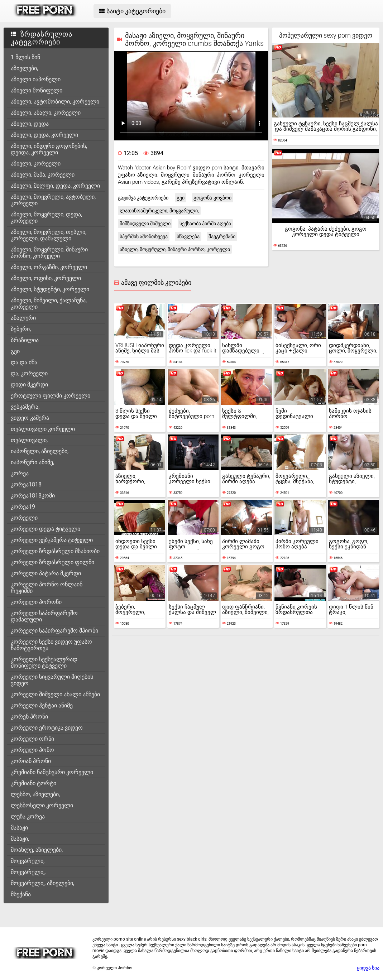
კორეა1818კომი (33, 496)
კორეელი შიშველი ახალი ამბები (55, 694)
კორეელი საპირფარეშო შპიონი (54, 631)
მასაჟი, (20, 839)
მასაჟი (19, 828)
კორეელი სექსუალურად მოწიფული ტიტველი (44, 662)
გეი (15, 351)
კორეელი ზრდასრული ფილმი (52, 562)
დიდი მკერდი (29, 385)
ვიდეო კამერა (30, 418)
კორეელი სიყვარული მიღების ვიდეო (52, 680)
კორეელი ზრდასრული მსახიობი (55, 551)
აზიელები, (24, 68)
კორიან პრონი (31, 761)
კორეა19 (23, 507)
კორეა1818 (26, 484)
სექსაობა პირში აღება (205, 224)
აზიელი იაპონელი (36, 79)
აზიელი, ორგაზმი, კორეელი (49, 267)
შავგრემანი (222, 236)
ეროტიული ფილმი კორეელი (51, 396)
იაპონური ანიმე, (32, 462)
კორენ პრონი (29, 717)
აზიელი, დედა (30, 124)
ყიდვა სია (368, 968)
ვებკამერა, (25, 407)
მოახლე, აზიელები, (37, 850)
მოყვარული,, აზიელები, (42, 883)
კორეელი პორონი (36, 602)
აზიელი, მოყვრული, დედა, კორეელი (46, 218)
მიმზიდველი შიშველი (145, 224)
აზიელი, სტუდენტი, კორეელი (50, 289)
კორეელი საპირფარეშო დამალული (44, 616)
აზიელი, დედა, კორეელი (44, 135)
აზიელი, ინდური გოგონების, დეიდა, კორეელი (49, 149)
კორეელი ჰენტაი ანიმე (42, 705)
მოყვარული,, (28, 872)
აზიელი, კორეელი (36, 164)
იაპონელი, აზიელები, (40, 451)
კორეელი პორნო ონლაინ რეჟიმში (47, 588)
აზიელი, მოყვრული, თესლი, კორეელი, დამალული (49, 235)
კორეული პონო (32, 750)
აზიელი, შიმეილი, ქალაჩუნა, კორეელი (49, 304)
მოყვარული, (28, 861)
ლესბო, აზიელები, (35, 794)
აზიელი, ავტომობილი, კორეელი (55, 102)
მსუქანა (21, 894)
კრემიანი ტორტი (33, 783)
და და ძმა (24, 362)
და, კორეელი (29, 373)
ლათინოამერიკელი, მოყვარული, (159, 211)
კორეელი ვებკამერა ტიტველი (52, 540)
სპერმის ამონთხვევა (144, 236)
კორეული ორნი (32, 739)
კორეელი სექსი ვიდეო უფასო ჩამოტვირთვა (51, 645)
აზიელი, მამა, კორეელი (43, 175)
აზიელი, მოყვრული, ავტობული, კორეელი (53, 200)
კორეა (20, 473)
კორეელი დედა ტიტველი (46, 529)
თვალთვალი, (29, 440)
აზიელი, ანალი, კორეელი (46, 113)
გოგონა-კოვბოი (212, 198)
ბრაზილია (25, 340)
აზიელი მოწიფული (37, 90)
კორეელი (24, 518)
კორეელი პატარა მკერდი (46, 573)
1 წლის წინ (25, 57)
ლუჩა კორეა (28, 816)
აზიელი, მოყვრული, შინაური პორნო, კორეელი (49, 253)
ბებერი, (21, 329)
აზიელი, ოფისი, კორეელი (46, 278)
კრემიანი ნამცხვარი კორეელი (52, 772)
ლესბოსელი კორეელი (42, 805)
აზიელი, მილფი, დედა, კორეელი (55, 186)
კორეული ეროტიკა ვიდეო (47, 728)
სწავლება (188, 236)
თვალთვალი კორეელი (43, 429)
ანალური (23, 318)
